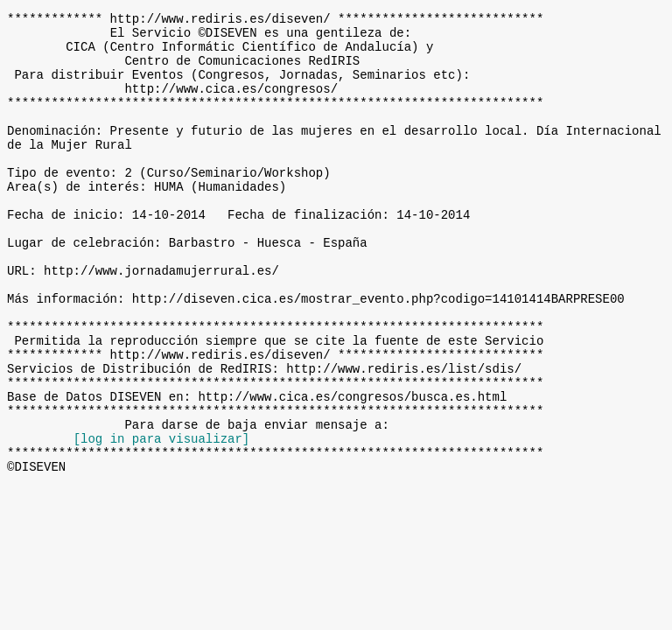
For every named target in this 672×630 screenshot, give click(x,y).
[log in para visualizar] (162, 519)
